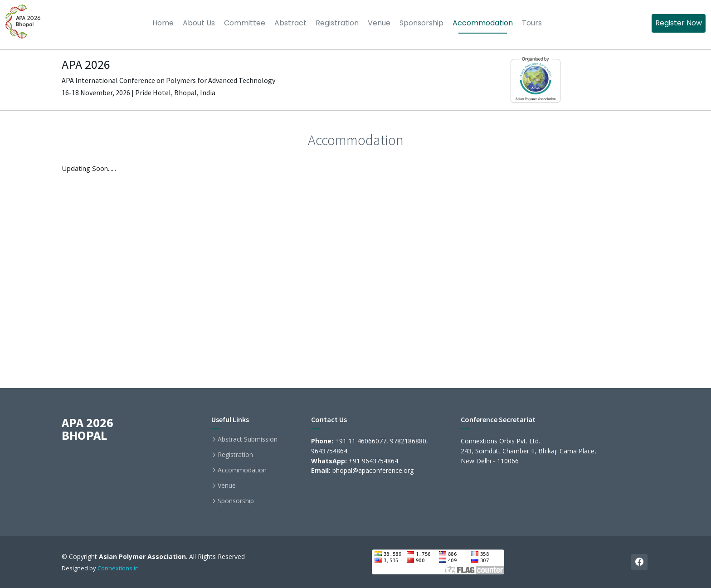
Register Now (679, 23)
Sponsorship (421, 23)
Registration (337, 23)
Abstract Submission (248, 439)
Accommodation (483, 23)
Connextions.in (118, 568)
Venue (379, 23)
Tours (532, 23)
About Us (199, 23)
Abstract (290, 23)
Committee (245, 23)
